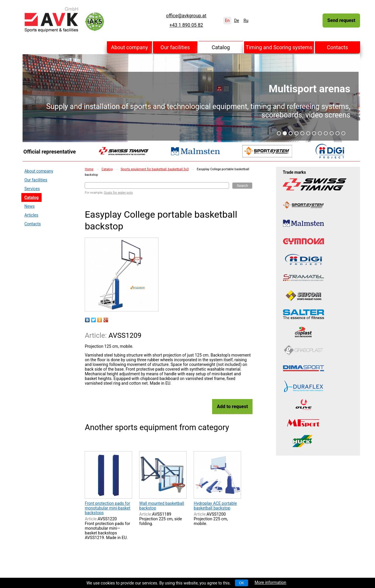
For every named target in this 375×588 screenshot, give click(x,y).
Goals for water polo (119, 193)
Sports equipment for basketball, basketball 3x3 (155, 169)
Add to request (232, 407)
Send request (341, 20)
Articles (31, 215)
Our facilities (175, 47)
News (29, 206)
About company (129, 47)
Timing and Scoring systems (279, 47)
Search (242, 186)
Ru (246, 21)
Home (89, 169)
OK (242, 583)
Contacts (337, 47)
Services (32, 189)
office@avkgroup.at (186, 16)
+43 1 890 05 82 (186, 25)
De (237, 21)
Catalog (221, 47)
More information (270, 582)
